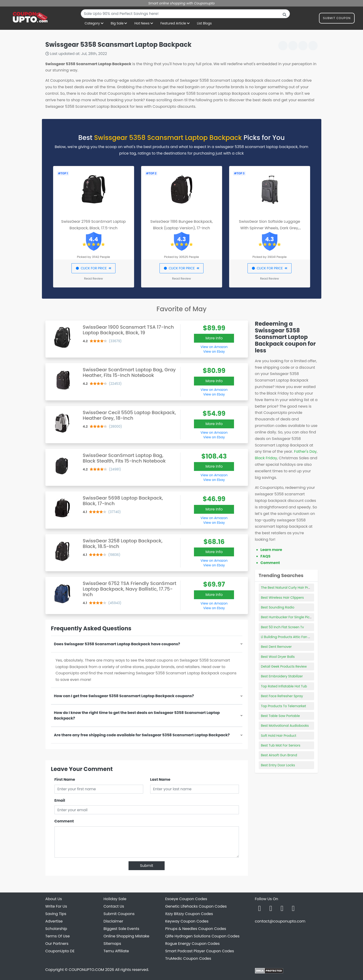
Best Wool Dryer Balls (278, 657)
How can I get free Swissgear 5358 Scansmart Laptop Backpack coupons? (124, 696)
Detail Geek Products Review (284, 666)
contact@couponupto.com (280, 921)
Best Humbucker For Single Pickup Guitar (294, 617)
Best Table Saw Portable (280, 716)
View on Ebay (214, 351)
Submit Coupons (119, 914)
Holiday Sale (115, 899)
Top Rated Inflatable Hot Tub (284, 686)
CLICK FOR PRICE (93, 268)
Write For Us (56, 906)
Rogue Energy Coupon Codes (193, 944)
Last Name (160, 779)
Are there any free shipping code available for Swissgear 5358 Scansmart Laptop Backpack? (142, 735)
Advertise (54, 921)
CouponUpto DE (60, 951)
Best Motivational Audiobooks (285, 726)
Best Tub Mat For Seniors (281, 745)
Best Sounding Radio (278, 607)
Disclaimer (113, 921)
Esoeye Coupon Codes (186, 899)
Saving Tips (56, 914)
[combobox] (185, 14)
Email (60, 800)
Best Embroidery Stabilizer (282, 676)
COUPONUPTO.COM (86, 970)
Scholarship (56, 929)
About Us (54, 899)
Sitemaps (112, 944)
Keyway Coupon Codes (187, 921)
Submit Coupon (337, 19)
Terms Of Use (58, 936)
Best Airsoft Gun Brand (279, 755)
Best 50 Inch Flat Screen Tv (283, 627)
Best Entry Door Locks (278, 765)
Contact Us (114, 906)
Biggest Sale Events (122, 929)
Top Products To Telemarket (284, 706)
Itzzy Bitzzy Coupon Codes (189, 914)
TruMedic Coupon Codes (188, 958)
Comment (64, 821)
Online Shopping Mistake (127, 936)
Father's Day (305, 451)
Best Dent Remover (276, 647)
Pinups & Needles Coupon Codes (196, 929)
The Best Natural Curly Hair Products (290, 588)
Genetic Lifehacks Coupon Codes (196, 906)
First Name (65, 779)
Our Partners (57, 944)
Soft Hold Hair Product (279, 736)
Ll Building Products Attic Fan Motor (289, 637)
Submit (147, 866)
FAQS (266, 556)
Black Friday (266, 458)
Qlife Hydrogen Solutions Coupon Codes (202, 936)
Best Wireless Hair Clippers (282, 598)
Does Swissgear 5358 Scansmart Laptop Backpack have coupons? (117, 644)
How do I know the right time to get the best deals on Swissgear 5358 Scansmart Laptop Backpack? (137, 715)
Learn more (271, 550)
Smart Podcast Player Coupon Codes (200, 951)
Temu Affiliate (116, 951)
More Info (214, 338)
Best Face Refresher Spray (282, 696)
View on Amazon (214, 347)
